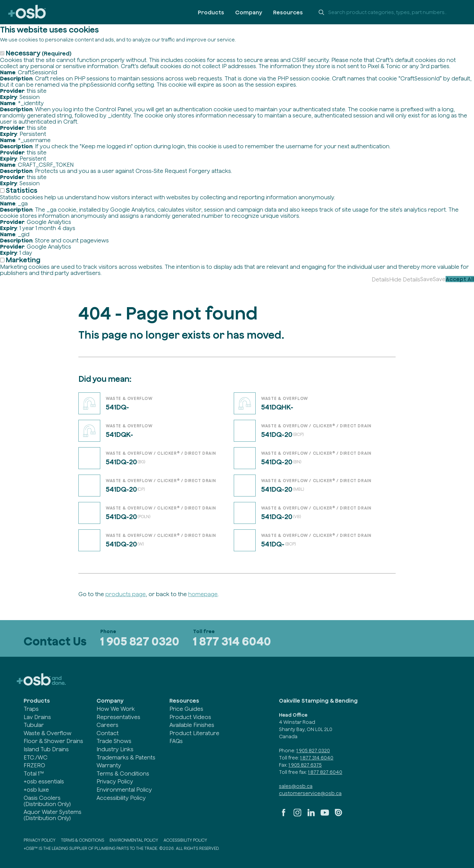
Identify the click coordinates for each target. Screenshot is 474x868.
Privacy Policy (115, 781)
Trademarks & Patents (126, 757)
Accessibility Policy (121, 798)
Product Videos (190, 717)
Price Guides (186, 709)
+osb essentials (44, 781)
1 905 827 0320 (140, 641)
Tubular (34, 725)
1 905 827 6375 (305, 765)
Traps (31, 709)
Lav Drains (37, 717)
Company (249, 12)
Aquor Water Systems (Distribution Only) (53, 815)
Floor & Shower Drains (53, 741)
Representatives (118, 717)
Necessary (39, 53)
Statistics (22, 190)
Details (380, 279)
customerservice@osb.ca (310, 793)
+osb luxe (36, 790)
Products (211, 12)
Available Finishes (192, 725)
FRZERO (34, 765)
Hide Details (405, 279)
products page (126, 594)
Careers (107, 725)
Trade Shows (114, 741)
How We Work (116, 709)
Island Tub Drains (46, 749)
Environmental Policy (124, 790)
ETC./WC (36, 757)
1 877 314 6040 (232, 641)
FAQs (176, 741)
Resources (288, 12)
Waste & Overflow (48, 733)
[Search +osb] (390, 12)
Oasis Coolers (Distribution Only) (47, 801)
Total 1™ (34, 773)
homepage (203, 594)
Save (427, 279)
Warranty (109, 765)
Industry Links (115, 749)
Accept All (460, 279)
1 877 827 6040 (325, 772)
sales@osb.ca (296, 786)
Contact (108, 733)
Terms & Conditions (123, 773)
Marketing (23, 260)
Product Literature (194, 733)
